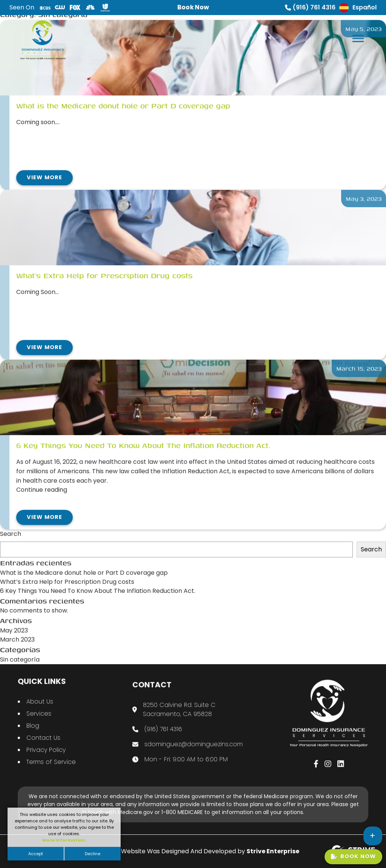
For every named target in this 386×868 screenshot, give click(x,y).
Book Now (353, 856)
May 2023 (14, 630)
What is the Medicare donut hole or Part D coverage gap (84, 573)
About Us (40, 709)
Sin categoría (20, 659)
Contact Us (43, 745)
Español (358, 8)
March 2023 (17, 639)
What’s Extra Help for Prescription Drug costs (67, 582)
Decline (93, 854)
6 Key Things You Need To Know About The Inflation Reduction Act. (98, 591)
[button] (358, 37)
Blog (33, 733)
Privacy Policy (46, 757)
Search (11, 534)
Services (39, 721)
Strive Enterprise (273, 851)
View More (44, 177)
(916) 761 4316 (310, 7)
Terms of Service (51, 769)
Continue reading (42, 490)
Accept (36, 854)
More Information (64, 840)
